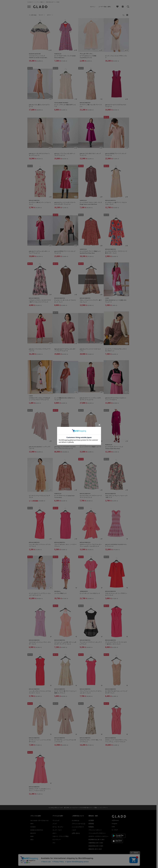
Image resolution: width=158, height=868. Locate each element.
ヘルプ (74, 830)
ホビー (55, 833)
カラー (49, 15)
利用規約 (91, 827)
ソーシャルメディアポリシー (97, 833)
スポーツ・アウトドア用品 (61, 836)
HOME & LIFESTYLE (37, 830)
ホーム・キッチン (58, 827)
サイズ (41, 15)
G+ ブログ (115, 830)
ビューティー (57, 840)
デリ (54, 843)
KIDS (32, 836)
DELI (32, 840)
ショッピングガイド (78, 827)
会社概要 (91, 820)
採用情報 (91, 824)
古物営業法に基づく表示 (96, 843)
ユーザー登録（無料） (105, 7)
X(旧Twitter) (115, 820)
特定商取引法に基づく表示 (96, 840)
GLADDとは (76, 820)
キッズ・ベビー (57, 830)
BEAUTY (33, 833)
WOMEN (33, 827)
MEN (32, 824)
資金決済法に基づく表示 (96, 846)
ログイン (93, 7)
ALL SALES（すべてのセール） (40, 820)
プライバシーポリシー (95, 830)
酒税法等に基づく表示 (95, 849)
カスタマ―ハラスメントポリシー (98, 836)
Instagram (114, 823)
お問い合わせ (76, 833)
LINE (113, 827)
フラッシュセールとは (79, 824)
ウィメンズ (56, 820)
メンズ (55, 824)
